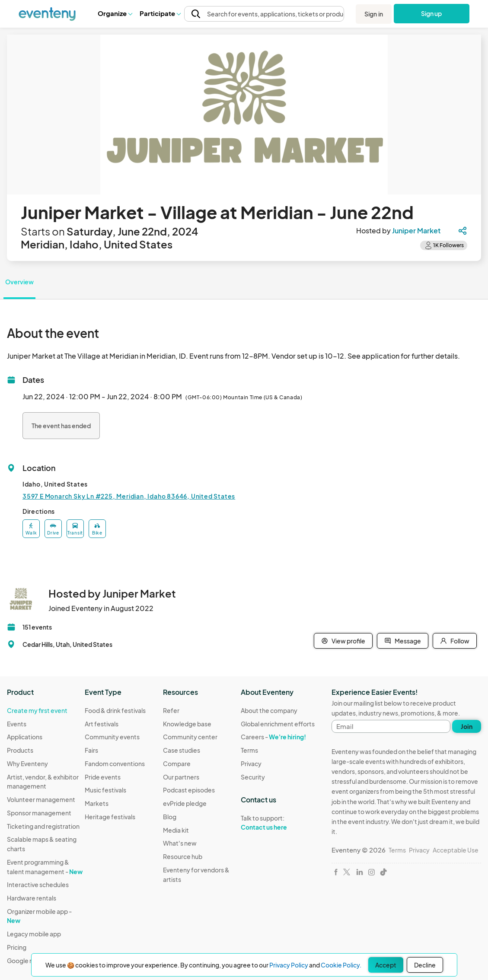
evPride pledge (185, 803)
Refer (171, 710)
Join (467, 726)
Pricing (17, 947)
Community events (112, 737)
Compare (177, 764)
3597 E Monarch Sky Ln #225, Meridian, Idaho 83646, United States (129, 496)
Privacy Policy (289, 965)
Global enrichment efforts (278, 724)
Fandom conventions (115, 764)
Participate (160, 13)
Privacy (251, 764)
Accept (386, 965)
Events (17, 724)
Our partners (181, 777)
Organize (115, 13)
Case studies (182, 750)
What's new (180, 843)
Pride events (103, 777)
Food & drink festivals (115, 710)
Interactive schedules (38, 885)
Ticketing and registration (43, 826)
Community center (190, 737)
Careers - (273, 737)
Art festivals (102, 724)
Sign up (432, 13)
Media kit (176, 830)
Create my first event (37, 710)
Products (20, 750)
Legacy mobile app (34, 934)
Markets (97, 803)
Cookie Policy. (341, 965)
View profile (343, 641)
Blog (170, 817)
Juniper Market (416, 231)
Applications (25, 737)
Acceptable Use (456, 850)
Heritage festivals (110, 817)
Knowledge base (187, 724)
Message (403, 641)
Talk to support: (278, 823)
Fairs (91, 750)
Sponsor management (39, 813)
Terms (249, 750)
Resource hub (183, 856)
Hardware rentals (32, 898)
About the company (269, 710)
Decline (425, 965)
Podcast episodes (189, 790)
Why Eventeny (27, 764)
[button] (115, 13)
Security (253, 777)
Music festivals (105, 790)
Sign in (374, 14)
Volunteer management (41, 799)
